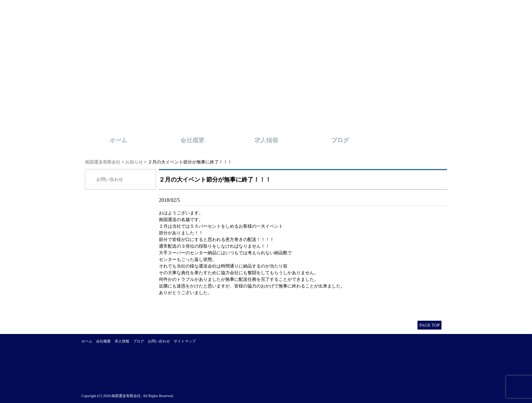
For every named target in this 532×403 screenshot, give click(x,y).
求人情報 (266, 140)
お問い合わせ (110, 179)
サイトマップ (185, 341)
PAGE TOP (429, 325)
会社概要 (192, 140)
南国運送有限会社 (103, 162)
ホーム (118, 140)
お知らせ (134, 162)
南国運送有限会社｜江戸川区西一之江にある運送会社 (187, 68)
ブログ (340, 140)
